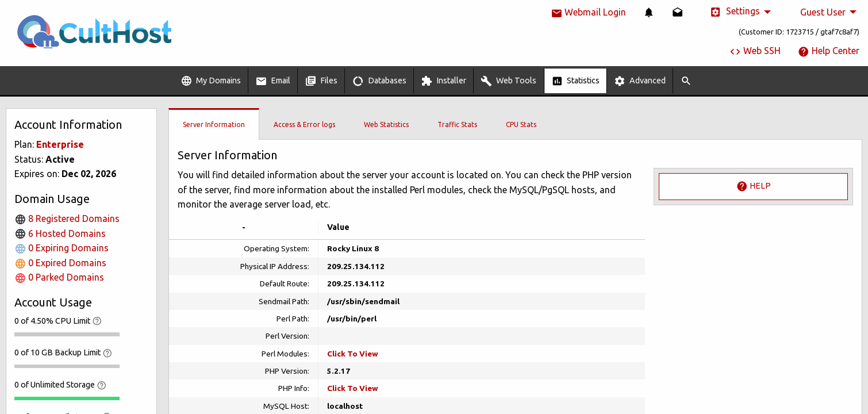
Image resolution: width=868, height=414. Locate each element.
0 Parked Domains (59, 277)
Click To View (353, 354)
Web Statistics (386, 124)
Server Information (214, 124)
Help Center (829, 51)
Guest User (823, 12)
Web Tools (508, 81)
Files (321, 81)
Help (754, 186)
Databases (379, 81)
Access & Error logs (304, 124)
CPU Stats (521, 124)
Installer (443, 81)
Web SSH (755, 51)
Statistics (575, 81)
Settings (735, 12)
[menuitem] (649, 12)
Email (273, 81)
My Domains (211, 81)
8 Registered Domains (67, 218)
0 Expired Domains (60, 263)
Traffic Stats (457, 124)
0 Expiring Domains (62, 248)
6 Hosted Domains (60, 233)
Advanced (640, 81)
